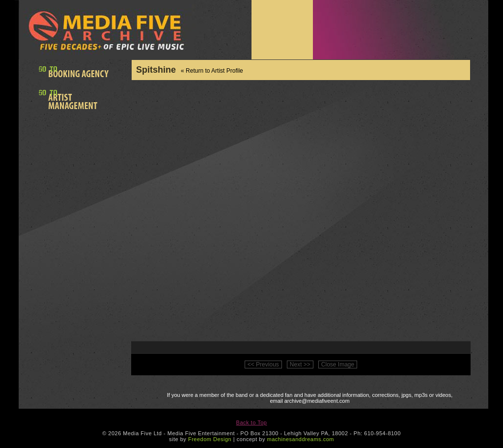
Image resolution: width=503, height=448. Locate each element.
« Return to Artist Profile (212, 71)
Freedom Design (210, 439)
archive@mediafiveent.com (317, 401)
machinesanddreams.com (300, 439)
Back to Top (252, 422)
